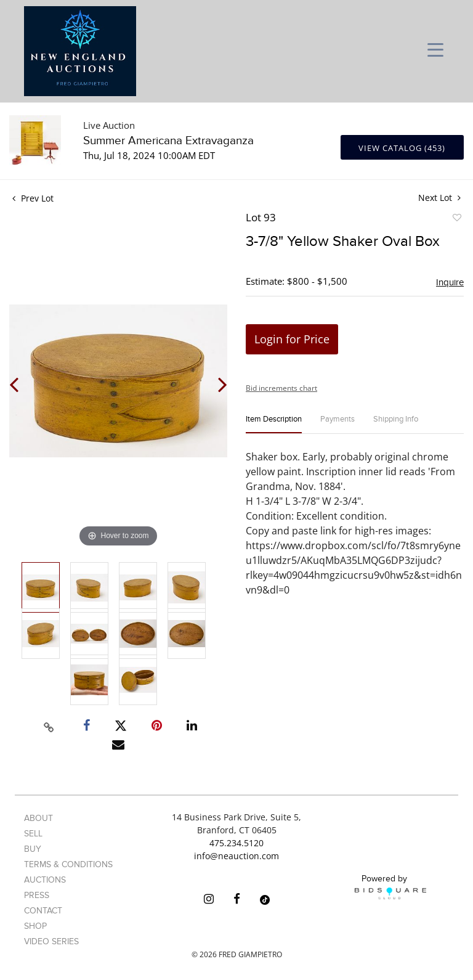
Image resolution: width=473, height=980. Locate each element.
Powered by (390, 886)
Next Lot (439, 198)
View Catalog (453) (402, 148)
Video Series (51, 941)
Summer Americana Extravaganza (168, 141)
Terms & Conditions (68, 864)
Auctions (45, 880)
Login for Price (292, 339)
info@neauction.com (236, 856)
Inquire (450, 282)
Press (37, 895)
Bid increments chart (281, 388)
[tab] (274, 424)
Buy (33, 849)
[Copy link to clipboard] (49, 725)
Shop (35, 926)
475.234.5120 (236, 843)
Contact (43, 911)
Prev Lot (33, 198)
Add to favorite (456, 219)
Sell (33, 834)
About (38, 818)
